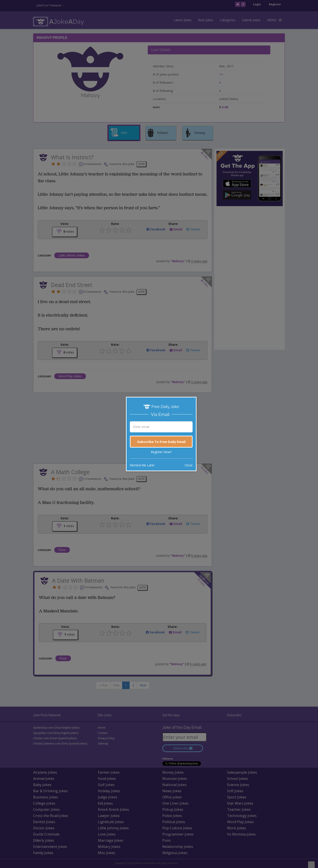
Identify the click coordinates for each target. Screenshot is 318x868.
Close (189, 465)
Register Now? (161, 452)
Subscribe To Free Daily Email (161, 442)
